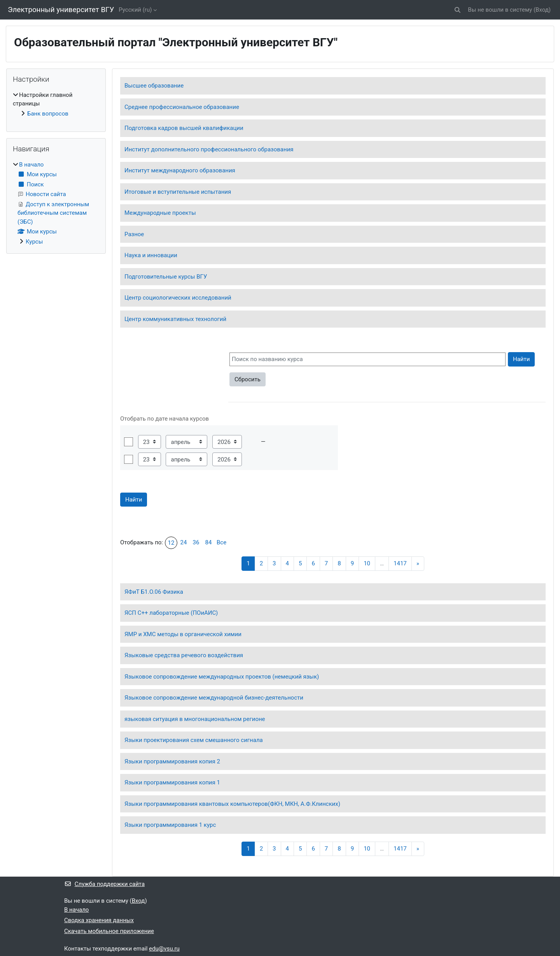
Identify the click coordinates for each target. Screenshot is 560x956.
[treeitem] (56, 104)
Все (221, 542)
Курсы (34, 242)
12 (171, 543)
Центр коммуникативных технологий (175, 319)
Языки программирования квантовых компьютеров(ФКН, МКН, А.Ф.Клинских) (232, 804)
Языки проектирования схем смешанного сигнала (194, 740)
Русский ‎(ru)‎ (135, 10)
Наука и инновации (151, 255)
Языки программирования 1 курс (170, 825)
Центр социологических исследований (178, 298)
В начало (31, 165)
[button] (458, 10)
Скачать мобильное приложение (109, 931)
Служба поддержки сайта (104, 884)
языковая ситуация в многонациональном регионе (195, 719)
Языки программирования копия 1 (172, 782)
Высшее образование (154, 86)
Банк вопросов (48, 114)
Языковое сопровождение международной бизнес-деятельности (214, 698)
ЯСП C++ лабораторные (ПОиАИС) (171, 613)
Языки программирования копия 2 (172, 761)
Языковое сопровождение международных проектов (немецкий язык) (222, 677)
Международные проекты (160, 213)
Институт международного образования (180, 170)
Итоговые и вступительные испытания (178, 192)
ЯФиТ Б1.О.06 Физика (154, 592)
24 (184, 542)
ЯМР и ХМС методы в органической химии (183, 634)
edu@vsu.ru (164, 949)
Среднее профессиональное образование (182, 107)
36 (196, 542)
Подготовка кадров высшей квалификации (184, 128)
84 (209, 542)
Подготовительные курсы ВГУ (166, 277)
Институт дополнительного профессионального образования (209, 149)
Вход (542, 10)
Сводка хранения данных (99, 920)
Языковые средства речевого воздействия (184, 655)
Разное (134, 234)
